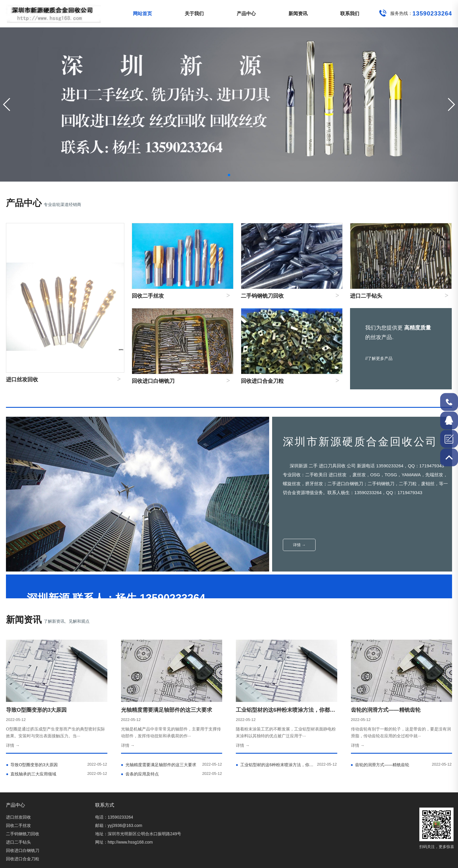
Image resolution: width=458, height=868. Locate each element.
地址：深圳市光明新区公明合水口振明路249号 (138, 834)
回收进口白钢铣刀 (23, 850)
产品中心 (246, 14)
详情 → (299, 545)
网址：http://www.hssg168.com (124, 842)
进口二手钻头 (18, 842)
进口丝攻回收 (18, 817)
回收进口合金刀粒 (23, 859)
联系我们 (350, 14)
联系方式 (105, 805)
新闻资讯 (298, 14)
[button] (451, 104)
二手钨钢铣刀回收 (23, 834)
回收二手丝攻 (18, 825)
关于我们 (194, 14)
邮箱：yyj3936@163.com (119, 825)
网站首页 (142, 14)
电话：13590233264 (114, 817)
